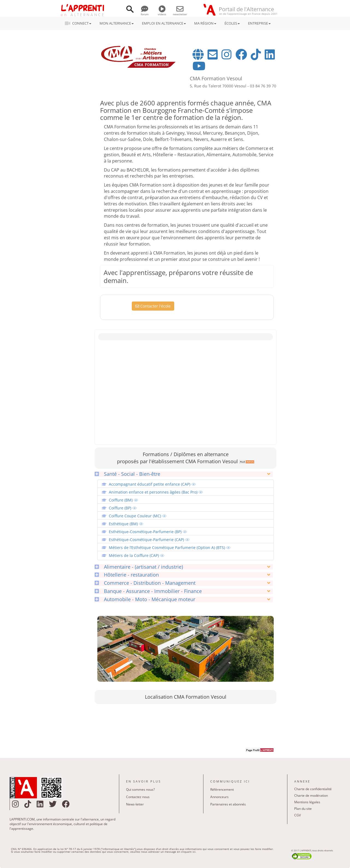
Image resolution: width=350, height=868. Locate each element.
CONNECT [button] (80, 23)
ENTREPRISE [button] (259, 23)
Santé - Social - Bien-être (127, 474)
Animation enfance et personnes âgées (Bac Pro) (156, 492)
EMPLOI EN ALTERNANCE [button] (164, 23)
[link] (246, 461)
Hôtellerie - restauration (127, 575)
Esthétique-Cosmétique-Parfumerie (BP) (148, 532)
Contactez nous (138, 797)
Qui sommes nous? (140, 789)
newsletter (180, 12)
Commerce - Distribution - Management (145, 583)
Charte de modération (311, 795)
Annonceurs (219, 797)
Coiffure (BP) (123, 508)
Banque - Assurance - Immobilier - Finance (148, 591)
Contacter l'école (153, 306)
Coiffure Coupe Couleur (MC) (138, 516)
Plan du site (303, 809)
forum (145, 12)
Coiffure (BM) (123, 500)
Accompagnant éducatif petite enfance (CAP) (152, 484)
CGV (297, 815)
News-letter (135, 804)
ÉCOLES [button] (232, 23)
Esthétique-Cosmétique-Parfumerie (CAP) (149, 540)
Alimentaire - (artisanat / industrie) (139, 567)
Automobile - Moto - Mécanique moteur (145, 600)
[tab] (184, 474)
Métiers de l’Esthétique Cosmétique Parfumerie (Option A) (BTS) (170, 547)
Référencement (222, 789)
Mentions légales (307, 802)
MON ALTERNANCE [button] (117, 23)
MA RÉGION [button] (205, 23)
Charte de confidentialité (313, 789)
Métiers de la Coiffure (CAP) (137, 555)
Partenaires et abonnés (228, 804)
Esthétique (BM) (126, 524)
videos (162, 12)
